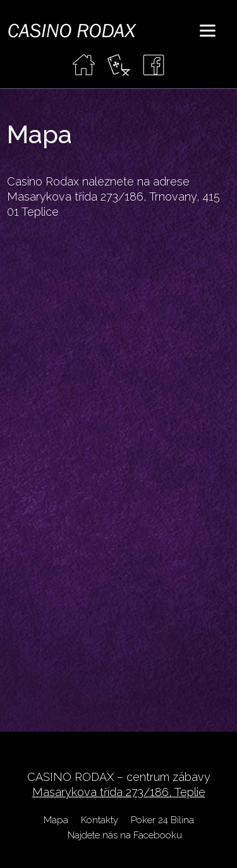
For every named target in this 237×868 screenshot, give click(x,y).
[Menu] (208, 30)
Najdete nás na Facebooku (125, 835)
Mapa (56, 820)
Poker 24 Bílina (162, 820)
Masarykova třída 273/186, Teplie (119, 792)
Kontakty (100, 820)
